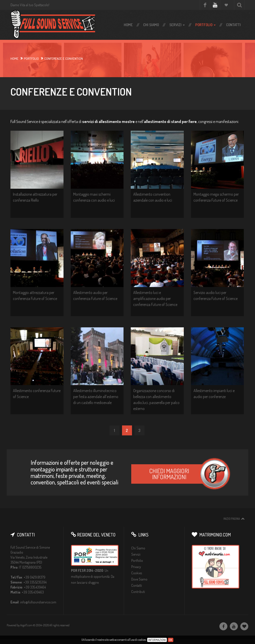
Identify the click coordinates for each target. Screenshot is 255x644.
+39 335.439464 (35, 587)
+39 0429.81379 (34, 577)
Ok (171, 640)
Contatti (233, 25)
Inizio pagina (232, 519)
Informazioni (157, 640)
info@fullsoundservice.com (38, 602)
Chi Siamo (151, 25)
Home (128, 25)
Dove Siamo (139, 579)
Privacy (136, 567)
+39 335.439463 (33, 592)
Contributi (138, 592)
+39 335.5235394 (35, 582)
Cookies (137, 573)
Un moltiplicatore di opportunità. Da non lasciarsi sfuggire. (93, 576)
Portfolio (205, 25)
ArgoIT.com (26, 625)
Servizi (177, 25)
